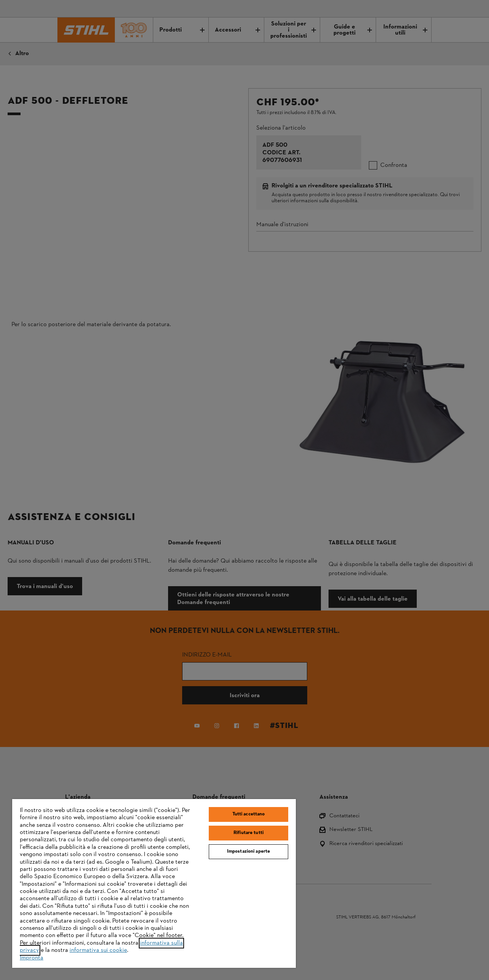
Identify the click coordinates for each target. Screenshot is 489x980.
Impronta (32, 958)
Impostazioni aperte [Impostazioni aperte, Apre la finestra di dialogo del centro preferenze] (248, 852)
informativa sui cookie (98, 950)
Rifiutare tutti (248, 833)
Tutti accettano (249, 814)
